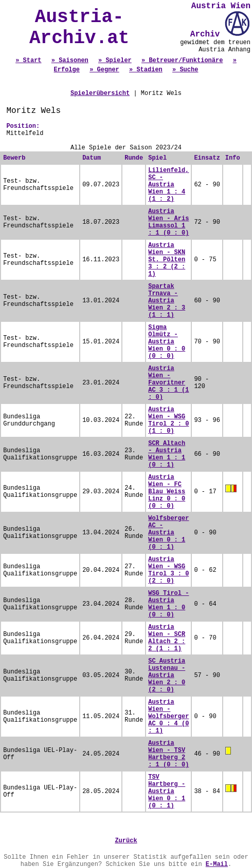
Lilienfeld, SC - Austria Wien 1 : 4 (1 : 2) (168, 185)
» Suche (185, 70)
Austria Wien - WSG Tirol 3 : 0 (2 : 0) (168, 570)
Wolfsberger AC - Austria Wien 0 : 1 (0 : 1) (168, 533)
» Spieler (115, 61)
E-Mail (217, 864)
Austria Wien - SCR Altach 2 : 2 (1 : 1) (167, 638)
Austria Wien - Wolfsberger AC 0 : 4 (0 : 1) (168, 717)
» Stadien (146, 70)
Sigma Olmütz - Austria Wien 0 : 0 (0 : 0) (167, 342)
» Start (28, 61)
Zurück (126, 841)
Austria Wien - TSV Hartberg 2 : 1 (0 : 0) (168, 754)
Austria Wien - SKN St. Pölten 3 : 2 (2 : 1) (167, 260)
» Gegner (104, 70)
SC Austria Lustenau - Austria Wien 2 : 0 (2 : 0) (167, 676)
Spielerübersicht (100, 93)
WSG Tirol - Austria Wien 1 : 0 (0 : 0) (168, 604)
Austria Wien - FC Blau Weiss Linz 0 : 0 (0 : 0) (167, 492)
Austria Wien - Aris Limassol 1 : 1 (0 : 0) (168, 222)
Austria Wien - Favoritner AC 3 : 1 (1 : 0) (168, 383)
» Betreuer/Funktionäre (182, 61)
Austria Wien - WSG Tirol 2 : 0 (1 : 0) (168, 420)
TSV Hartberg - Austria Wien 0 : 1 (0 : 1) (167, 792)
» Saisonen (70, 61)
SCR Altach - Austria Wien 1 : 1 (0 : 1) (167, 454)
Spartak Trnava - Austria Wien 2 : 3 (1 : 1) (167, 301)
